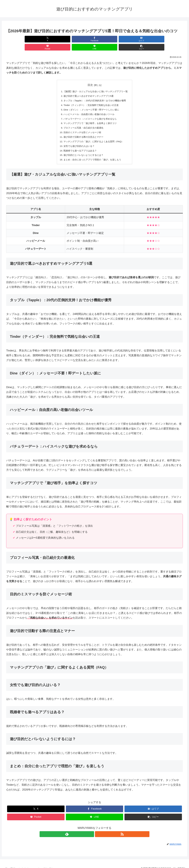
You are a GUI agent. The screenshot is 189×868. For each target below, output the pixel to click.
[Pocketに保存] (109, 39)
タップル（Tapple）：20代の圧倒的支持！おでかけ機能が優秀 (95, 93)
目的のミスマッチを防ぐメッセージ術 (82, 127)
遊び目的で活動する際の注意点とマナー (83, 131)
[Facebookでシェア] (50, 39)
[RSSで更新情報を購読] (98, 830)
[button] (169, 39)
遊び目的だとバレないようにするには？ (83, 150)
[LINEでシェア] (139, 39)
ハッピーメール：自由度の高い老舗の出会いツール (89, 107)
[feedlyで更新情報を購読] (91, 830)
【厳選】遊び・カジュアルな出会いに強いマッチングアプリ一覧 (96, 84)
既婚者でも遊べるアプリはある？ (79, 146)
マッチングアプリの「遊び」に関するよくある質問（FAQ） (93, 136)
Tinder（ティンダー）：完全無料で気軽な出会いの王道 (91, 98)
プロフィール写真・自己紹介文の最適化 (83, 122)
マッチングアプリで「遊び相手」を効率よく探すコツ (90, 117)
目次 (90, 77)
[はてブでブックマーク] (80, 39)
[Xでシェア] (20, 39)
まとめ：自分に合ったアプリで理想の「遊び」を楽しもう (92, 155)
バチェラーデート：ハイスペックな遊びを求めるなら (90, 112)
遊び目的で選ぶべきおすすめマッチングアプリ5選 (88, 88)
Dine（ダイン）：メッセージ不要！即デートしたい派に (91, 103)
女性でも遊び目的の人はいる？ (78, 141)
